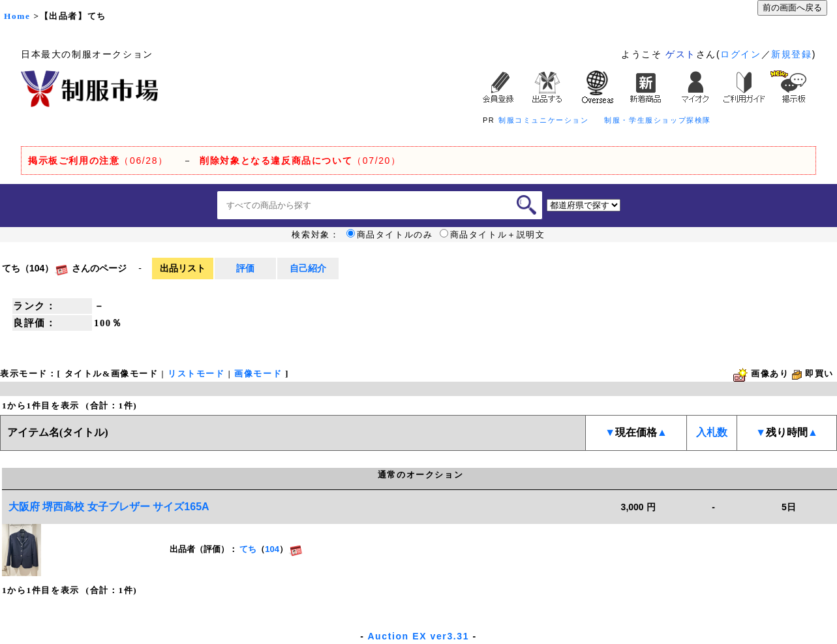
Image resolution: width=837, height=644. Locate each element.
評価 (245, 268)
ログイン (740, 54)
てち (248, 549)
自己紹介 (308, 268)
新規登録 (791, 54)
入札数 (712, 432)
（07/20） (300, 161)
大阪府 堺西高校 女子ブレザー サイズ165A (109, 507)
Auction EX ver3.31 (418, 636)
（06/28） (98, 161)
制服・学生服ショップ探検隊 (658, 120)
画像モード (258, 374)
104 (272, 549)
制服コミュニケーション (544, 120)
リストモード (196, 374)
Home (17, 16)
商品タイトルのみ (390, 235)
